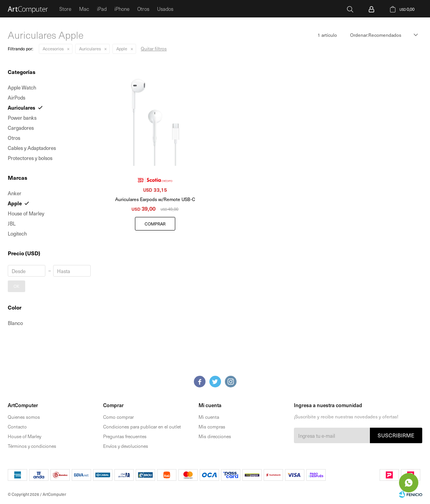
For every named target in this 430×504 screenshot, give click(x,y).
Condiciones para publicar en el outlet (142, 427)
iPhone (122, 9)
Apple (122, 49)
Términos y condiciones (32, 446)
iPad (102, 9)
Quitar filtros (154, 48)
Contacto (17, 427)
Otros (143, 9)
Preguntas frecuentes (125, 436)
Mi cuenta (209, 417)
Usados (165, 9)
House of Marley (24, 436)
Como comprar (118, 417)
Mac (84, 9)
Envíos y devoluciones (126, 446)
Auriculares (90, 49)
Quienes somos (24, 417)
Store (65, 9)
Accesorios (53, 49)
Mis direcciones (215, 436)
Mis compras (212, 427)
